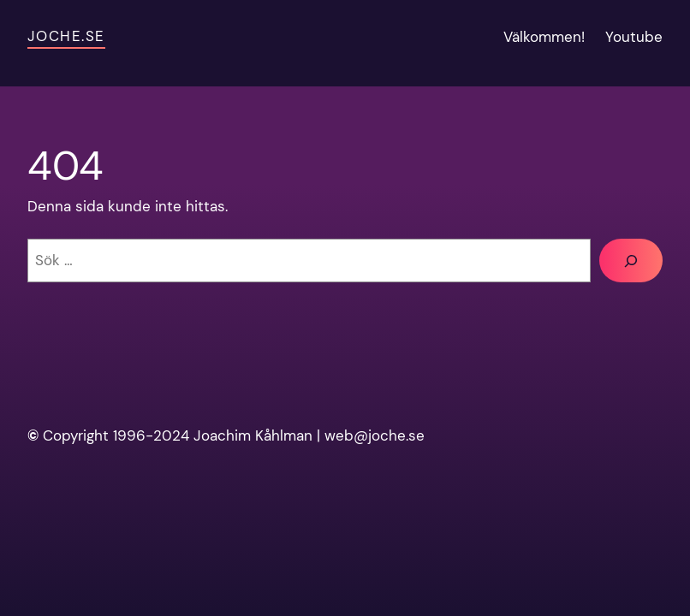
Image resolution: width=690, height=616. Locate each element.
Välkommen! (544, 37)
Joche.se (66, 36)
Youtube (634, 37)
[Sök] (631, 261)
